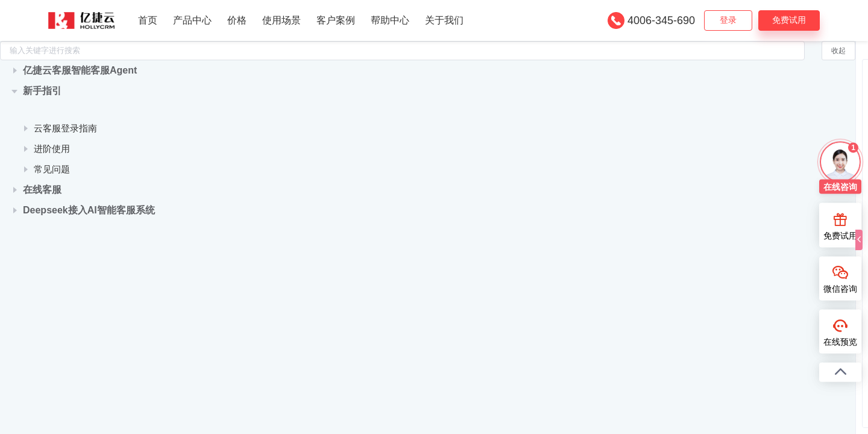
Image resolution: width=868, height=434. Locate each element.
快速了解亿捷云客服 (74, 127)
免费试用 (789, 20)
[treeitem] (82, 89)
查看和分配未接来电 (792, 182)
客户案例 (336, 20)
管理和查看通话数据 (792, 202)
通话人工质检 (778, 105)
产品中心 (192, 20)
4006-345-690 (661, 20)
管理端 (405, 209)
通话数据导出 (778, 163)
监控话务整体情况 (787, 144)
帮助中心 (390, 20)
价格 (237, 20)
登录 (728, 20)
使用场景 (281, 20)
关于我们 (444, 20)
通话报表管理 (778, 124)
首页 (148, 20)
